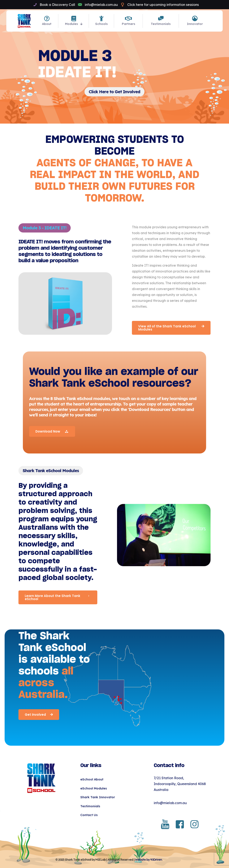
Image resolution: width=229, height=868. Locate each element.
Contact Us (89, 815)
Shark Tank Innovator (98, 797)
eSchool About (92, 779)
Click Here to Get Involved (114, 92)
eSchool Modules (94, 788)
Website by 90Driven (148, 860)
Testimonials (90, 806)
